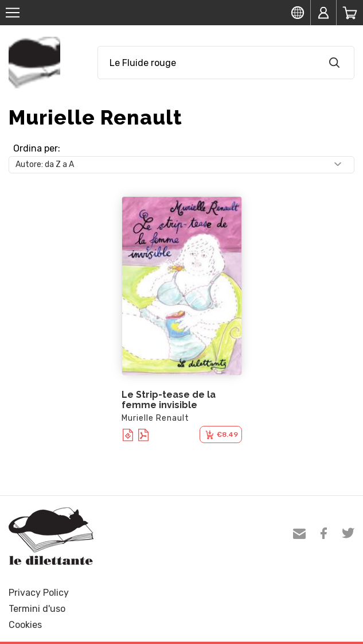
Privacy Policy (39, 593)
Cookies (25, 625)
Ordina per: (37, 148)
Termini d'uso (37, 609)
